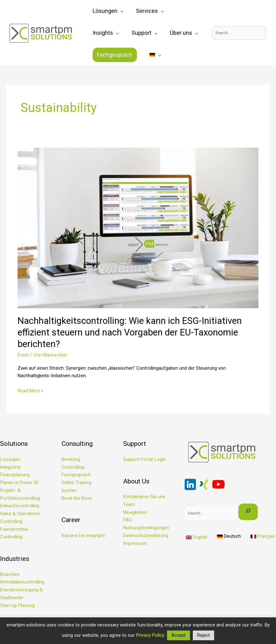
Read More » (30, 390)
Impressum (135, 543)
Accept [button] (179, 635)
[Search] (248, 512)
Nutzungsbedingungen (146, 528)
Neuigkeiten (135, 512)
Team (129, 504)
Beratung (71, 459)
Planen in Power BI (19, 483)
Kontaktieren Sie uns (144, 497)
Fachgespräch (178, 33)
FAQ (127, 520)
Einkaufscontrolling (20, 506)
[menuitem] (95, 55)
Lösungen (10, 459)
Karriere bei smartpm (83, 536)
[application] (117, 11)
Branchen (10, 574)
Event (23, 355)
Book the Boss (77, 498)
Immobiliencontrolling (22, 582)
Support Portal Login (144, 459)
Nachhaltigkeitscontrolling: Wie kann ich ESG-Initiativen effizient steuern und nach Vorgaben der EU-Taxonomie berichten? (134, 332)
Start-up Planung (17, 605)
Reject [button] (203, 635)
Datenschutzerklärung (146, 536)
